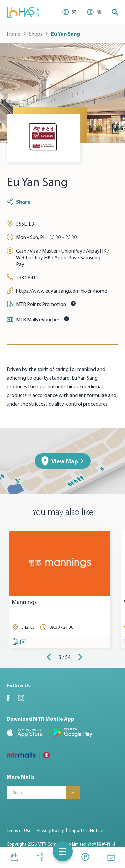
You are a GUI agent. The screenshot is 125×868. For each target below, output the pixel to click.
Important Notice (86, 830)
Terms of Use (19, 830)
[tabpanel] (60, 589)
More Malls (20, 777)
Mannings (24, 602)
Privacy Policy (50, 830)
